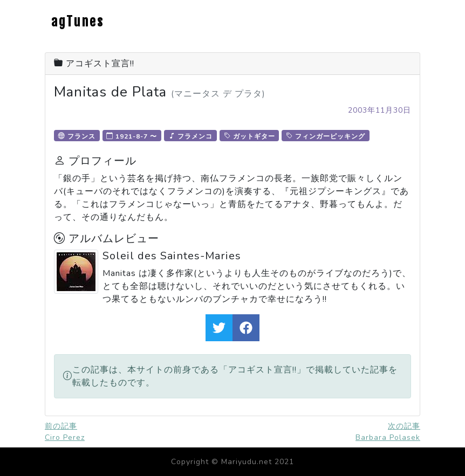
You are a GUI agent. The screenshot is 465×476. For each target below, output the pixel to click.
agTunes (78, 22)
